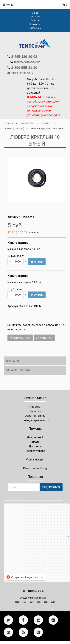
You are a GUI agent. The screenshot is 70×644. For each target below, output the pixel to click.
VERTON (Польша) (14, 128)
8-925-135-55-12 (27, 62)
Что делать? (35, 437)
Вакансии (35, 411)
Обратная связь (35, 416)
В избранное (20, 338)
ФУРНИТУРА (27, 123)
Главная (8, 123)
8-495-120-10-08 (24, 57)
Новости (35, 407)
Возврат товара (35, 451)
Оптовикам (35, 28)
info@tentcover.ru (22, 73)
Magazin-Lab (39, 598)
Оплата (35, 20)
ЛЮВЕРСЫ (46, 123)
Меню (8, 5)
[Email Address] (24, 487)
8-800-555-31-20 (24, 68)
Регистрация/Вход (35, 468)
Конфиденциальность (35, 420)
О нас (35, 13)
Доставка (35, 17)
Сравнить (44, 338)
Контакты (35, 24)
